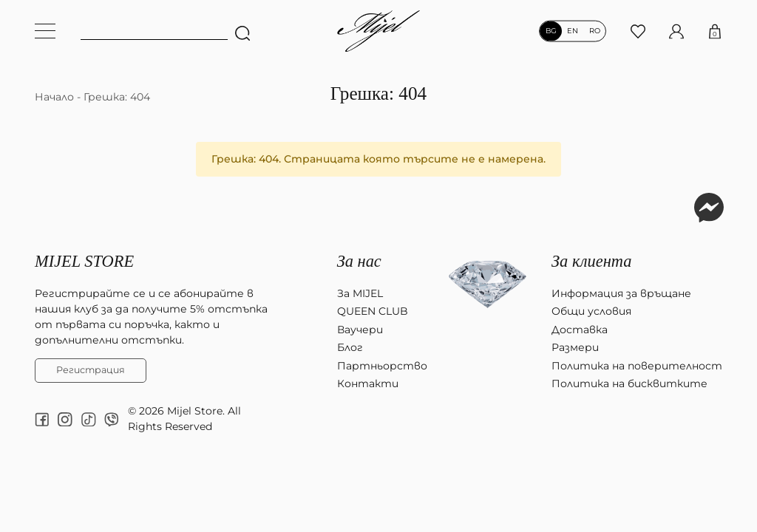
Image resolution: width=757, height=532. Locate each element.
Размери (575, 347)
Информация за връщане (621, 293)
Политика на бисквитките (629, 383)
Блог (350, 347)
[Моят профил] (676, 31)
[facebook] (42, 420)
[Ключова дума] (154, 31)
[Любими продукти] (638, 31)
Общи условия (591, 311)
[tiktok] (89, 420)
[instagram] (65, 420)
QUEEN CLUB (373, 311)
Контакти (368, 383)
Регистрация (91, 370)
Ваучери (360, 330)
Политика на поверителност (637, 366)
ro (595, 31)
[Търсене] (241, 31)
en (573, 31)
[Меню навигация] (45, 31)
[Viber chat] (112, 420)
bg (551, 31)
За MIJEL (360, 293)
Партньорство (382, 366)
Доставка (580, 330)
